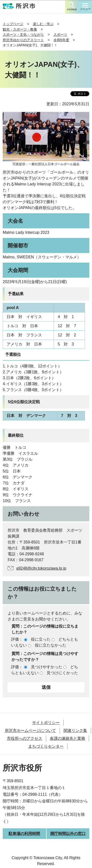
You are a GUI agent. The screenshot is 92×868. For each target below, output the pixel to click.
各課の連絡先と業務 (67, 738)
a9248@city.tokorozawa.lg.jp (41, 568)
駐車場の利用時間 (24, 834)
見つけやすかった (47, 667)
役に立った (41, 639)
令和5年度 (61, 40)
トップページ (13, 24)
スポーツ (60, 35)
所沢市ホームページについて (30, 731)
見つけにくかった (62, 673)
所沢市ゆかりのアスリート (23, 40)
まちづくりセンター (46, 746)
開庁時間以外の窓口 (68, 834)
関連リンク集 (75, 731)
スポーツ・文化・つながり (23, 35)
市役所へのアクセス (25, 738)
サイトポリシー (46, 723)
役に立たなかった (51, 645)
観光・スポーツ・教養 (20, 29)
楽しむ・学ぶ (43, 24)
